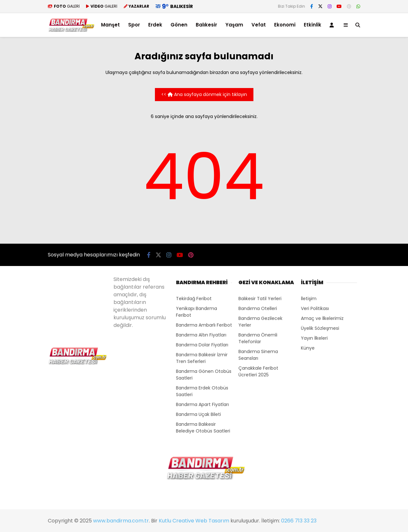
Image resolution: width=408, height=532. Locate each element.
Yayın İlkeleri (314, 338)
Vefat (259, 25)
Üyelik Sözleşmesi (320, 328)
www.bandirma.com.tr (121, 521)
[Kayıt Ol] (333, 25)
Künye (308, 348)
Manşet (110, 25)
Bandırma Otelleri (258, 308)
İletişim (309, 299)
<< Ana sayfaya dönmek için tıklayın (204, 94)
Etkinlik (313, 25)
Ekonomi (285, 25)
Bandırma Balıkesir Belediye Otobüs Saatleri (203, 428)
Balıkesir (206, 25)
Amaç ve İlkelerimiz (322, 318)
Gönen (179, 25)
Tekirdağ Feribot (194, 299)
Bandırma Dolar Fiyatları (202, 345)
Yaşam (234, 25)
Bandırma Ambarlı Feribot (204, 325)
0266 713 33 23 (299, 521)
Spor (134, 25)
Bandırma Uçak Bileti (198, 414)
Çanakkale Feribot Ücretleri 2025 (258, 371)
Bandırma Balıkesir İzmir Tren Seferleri (202, 358)
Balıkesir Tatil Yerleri (260, 299)
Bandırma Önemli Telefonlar (258, 338)
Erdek (155, 25)
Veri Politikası (315, 308)
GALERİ (64, 6)
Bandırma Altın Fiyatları (201, 335)
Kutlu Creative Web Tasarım (194, 521)
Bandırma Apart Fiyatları (202, 404)
